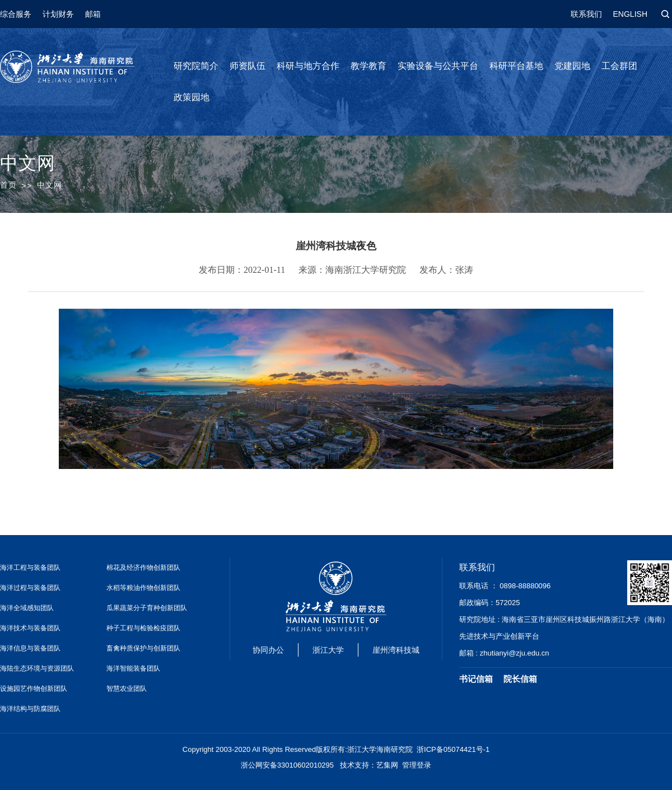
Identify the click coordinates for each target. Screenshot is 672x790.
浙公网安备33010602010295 (287, 765)
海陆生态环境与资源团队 (37, 668)
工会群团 (619, 66)
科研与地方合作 (308, 66)
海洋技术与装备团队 (30, 628)
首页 (8, 185)
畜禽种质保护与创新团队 (143, 648)
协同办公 (268, 650)
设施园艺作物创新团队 (34, 689)
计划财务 (58, 14)
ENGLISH (630, 14)
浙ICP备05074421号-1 (453, 749)
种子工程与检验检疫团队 (143, 628)
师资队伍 (248, 66)
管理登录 (417, 765)
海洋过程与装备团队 (30, 588)
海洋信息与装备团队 (30, 648)
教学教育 (368, 66)
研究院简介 (196, 66)
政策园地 (192, 97)
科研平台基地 (516, 66)
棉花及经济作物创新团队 (143, 568)
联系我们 (586, 14)
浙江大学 (328, 650)
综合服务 (16, 14)
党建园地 (572, 66)
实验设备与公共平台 (438, 66)
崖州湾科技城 (396, 650)
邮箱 (93, 14)
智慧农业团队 (127, 689)
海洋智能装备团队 (133, 668)
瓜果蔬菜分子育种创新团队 (147, 608)
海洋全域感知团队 (27, 608)
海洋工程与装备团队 (30, 568)
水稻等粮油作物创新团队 (143, 588)
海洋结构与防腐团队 (30, 709)
